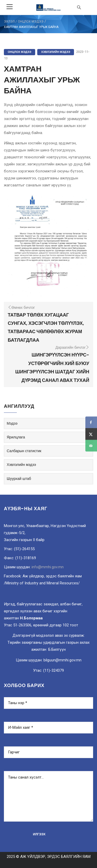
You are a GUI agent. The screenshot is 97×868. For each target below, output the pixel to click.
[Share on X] (91, 434)
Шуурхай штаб (19, 479)
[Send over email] (91, 446)
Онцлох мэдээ (31, 22)
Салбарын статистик (24, 451)
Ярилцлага (16, 437)
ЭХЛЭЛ (9, 22)
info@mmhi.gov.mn (48, 567)
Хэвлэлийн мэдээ (56, 52)
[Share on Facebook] (91, 422)
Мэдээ (12, 423)
